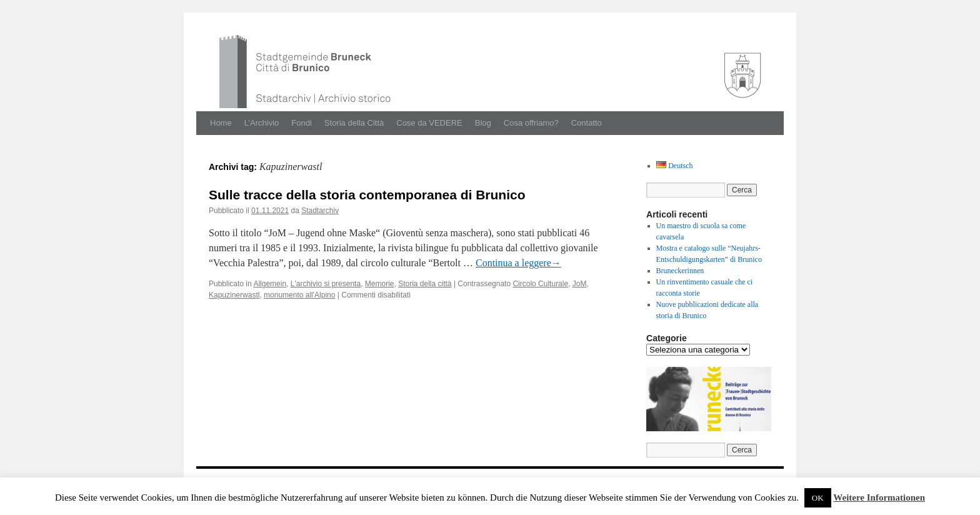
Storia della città (425, 284)
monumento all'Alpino (299, 295)
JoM (580, 284)
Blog (483, 123)
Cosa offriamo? (531, 123)
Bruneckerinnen (680, 271)
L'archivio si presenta (326, 284)
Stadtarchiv (320, 211)
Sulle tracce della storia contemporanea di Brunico (367, 195)
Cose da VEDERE (429, 123)
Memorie (380, 284)
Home (221, 123)
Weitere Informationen (879, 497)
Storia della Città (354, 123)
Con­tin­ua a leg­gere (518, 263)
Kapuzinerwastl (234, 295)
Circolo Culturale (540, 284)
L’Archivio (262, 123)
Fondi (302, 123)
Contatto (587, 123)
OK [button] (818, 498)
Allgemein (270, 284)
